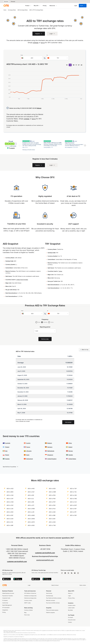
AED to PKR (52, 505)
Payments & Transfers (8, 596)
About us (70, 593)
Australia (8, 443)
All (81, 65)
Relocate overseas (51, 600)
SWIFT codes (27, 603)
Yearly (52, 322)
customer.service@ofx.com (17, 561)
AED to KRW (31, 509)
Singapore (50, 455)
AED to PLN (52, 509)
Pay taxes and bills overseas (53, 603)
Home (5, 10)
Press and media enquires (52, 610)
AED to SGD (52, 522)
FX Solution (5, 600)
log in (43, 43)
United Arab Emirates (22, 280)
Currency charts (28, 600)
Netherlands (51, 451)
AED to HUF (31, 492)
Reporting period (45, 327)
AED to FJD (10, 522)
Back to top (84, 350)
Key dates (70, 610)
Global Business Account (8, 593)
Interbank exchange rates (30, 596)
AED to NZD (52, 489)
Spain (28, 455)
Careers (70, 622)
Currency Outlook (28, 610)
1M (74, 65)
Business (6, 1)
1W (70, 65)
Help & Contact (55, 585)
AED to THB (52, 525)
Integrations (5, 610)
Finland (7, 447)
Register (83, 6)
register (36, 43)
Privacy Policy (71, 598)
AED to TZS (73, 492)
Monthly (45, 322)
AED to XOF (73, 509)
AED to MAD (31, 515)
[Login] (76, 6)
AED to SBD (52, 515)
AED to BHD (10, 492)
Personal (13, 1)
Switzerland (30, 459)
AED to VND (73, 499)
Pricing (45, 6)
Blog (25, 613)
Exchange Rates (12, 10)
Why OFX (36, 6)
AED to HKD (31, 489)
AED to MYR (31, 522)
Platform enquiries (50, 613)
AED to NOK (31, 525)
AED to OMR (52, 492)
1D (67, 65)
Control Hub (5, 603)
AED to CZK (10, 509)
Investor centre (72, 605)
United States (72, 459)
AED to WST (73, 505)
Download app (50, 596)
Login (29, 585)
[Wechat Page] (72, 573)
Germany (50, 447)
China (70, 443)
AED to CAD (10, 495)
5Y (79, 65)
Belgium (50, 443)
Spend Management (7, 605)
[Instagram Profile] (78, 573)
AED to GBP (10, 525)
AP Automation (6, 608)
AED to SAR (52, 512)
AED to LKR (31, 512)
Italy (6, 451)
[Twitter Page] (68, 573)
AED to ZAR (73, 515)
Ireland (70, 447)
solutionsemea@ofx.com (45, 560)
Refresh (39, 108)
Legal (69, 596)
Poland (7, 455)
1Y (76, 65)
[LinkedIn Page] (65, 573)
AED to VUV (73, 502)
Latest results (71, 608)
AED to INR (31, 502)
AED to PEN (52, 495)
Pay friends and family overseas (54, 598)
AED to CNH (10, 502)
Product (27, 6)
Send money (49, 593)
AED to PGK (52, 499)
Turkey (60, 271)
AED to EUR (10, 519)
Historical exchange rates (30, 598)
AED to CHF (10, 499)
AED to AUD (10, 489)
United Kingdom (52, 459)
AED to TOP (73, 489)
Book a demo (83, 585)
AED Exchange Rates (23, 10)
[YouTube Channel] (75, 573)
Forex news (27, 615)
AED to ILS (31, 499)
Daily (39, 322)
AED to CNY (10, 505)
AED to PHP (52, 502)
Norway (71, 451)
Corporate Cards (6, 598)
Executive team (72, 620)
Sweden (7, 459)
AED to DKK (10, 512)
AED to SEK (52, 519)
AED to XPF (73, 512)
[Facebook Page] (62, 573)
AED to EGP (10, 515)
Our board (70, 617)
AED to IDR (31, 495)
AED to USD (73, 495)
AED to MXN (31, 519)
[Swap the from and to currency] (45, 58)
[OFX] (6, 6)
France (28, 447)
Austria (28, 443)
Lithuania (29, 451)
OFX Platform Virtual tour (30, 593)
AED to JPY (31, 505)
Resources (52, 6)
